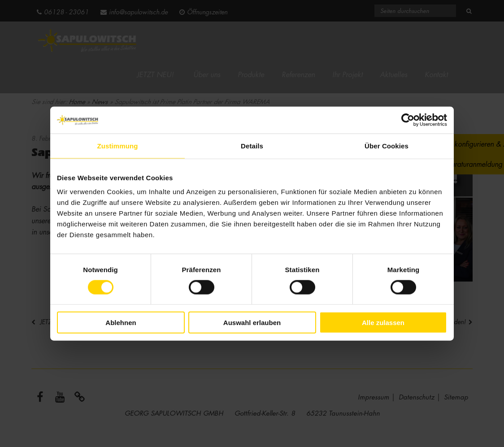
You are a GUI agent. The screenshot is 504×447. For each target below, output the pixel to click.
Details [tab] (252, 145)
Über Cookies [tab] (387, 145)
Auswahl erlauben (252, 323)
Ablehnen (121, 323)
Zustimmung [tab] (118, 145)
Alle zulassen (383, 323)
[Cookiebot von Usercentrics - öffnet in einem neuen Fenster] (408, 120)
